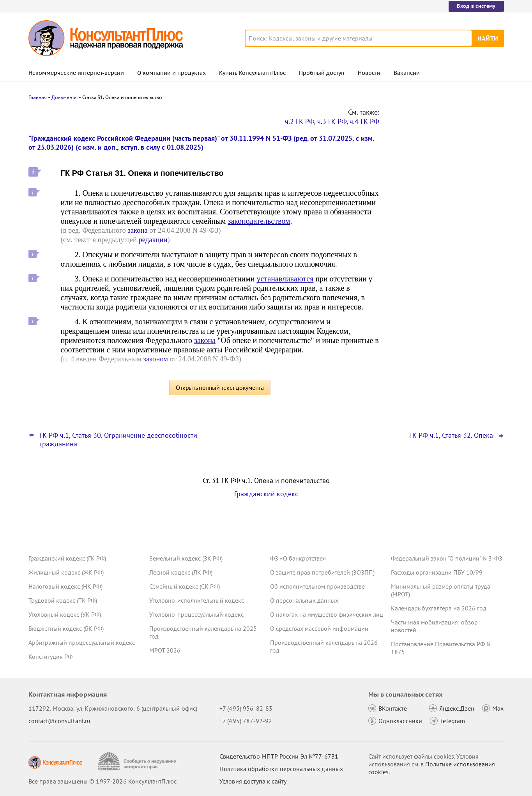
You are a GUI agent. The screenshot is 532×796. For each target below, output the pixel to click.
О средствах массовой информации (319, 628)
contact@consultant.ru (60, 721)
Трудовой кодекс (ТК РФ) (63, 600)
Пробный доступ (322, 73)
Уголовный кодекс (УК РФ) (65, 614)
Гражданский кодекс (266, 494)
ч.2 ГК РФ (300, 121)
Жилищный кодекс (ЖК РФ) (66, 572)
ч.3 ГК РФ (332, 121)
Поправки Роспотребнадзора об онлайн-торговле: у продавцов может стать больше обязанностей (444, 280)
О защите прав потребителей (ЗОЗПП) (322, 572)
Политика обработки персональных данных (281, 769)
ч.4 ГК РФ (364, 121)
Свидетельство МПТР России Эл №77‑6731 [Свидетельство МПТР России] (279, 756)
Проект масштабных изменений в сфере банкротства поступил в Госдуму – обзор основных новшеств (446, 238)
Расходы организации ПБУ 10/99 (437, 572)
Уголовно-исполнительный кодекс (197, 600)
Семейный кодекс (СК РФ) (185, 586)
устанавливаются (285, 279)
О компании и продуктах (171, 73)
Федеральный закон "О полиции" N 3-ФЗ (447, 558)
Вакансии (407, 73)
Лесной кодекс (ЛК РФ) (181, 572)
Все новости (411, 305)
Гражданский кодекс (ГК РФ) (67, 558)
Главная (38, 97)
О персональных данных (304, 600)
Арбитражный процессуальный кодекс (82, 642)
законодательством (259, 221)
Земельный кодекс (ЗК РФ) (186, 558)
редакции (153, 240)
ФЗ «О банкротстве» (298, 558)
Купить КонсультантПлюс (252, 73)
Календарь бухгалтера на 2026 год (439, 608)
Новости (369, 73)
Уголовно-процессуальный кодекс (196, 614)
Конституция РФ (50, 656)
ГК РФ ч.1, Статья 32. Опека (451, 435)
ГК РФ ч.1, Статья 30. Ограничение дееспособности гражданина (118, 440)
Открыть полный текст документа (220, 387)
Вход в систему (476, 6)
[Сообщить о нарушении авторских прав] (138, 762)
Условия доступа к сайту (253, 781)
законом (156, 359)
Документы (65, 97)
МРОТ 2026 (165, 650)
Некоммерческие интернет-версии (76, 73)
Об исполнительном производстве (317, 586)
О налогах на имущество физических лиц (327, 614)
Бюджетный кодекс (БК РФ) (66, 628)
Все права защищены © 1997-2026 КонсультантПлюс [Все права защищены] (103, 781)
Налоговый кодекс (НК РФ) (65, 586)
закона (137, 230)
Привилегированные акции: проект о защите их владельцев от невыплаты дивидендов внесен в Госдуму (443, 195)
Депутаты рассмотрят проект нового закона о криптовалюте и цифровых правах (443, 153)
